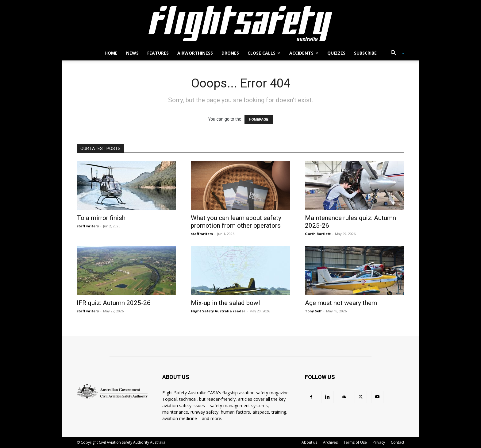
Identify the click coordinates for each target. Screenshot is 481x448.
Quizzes (336, 53)
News (132, 53)
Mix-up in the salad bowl (225, 303)
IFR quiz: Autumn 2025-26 (114, 303)
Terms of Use (355, 442)
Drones (230, 53)
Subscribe (365, 53)
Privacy (379, 442)
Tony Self (313, 311)
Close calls (264, 53)
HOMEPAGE (259, 119)
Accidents (304, 53)
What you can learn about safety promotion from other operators (236, 222)
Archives (330, 442)
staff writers (88, 226)
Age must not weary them (341, 303)
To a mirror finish (101, 218)
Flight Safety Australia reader (218, 311)
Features (158, 53)
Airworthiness (195, 53)
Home (111, 53)
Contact (398, 442)
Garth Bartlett (318, 234)
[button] (395, 54)
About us (309, 442)
